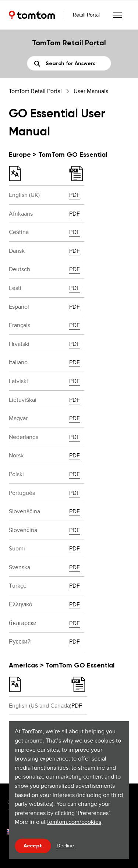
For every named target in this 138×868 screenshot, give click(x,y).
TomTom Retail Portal (35, 91)
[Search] (69, 63)
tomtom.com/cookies (74, 822)
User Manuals (91, 91)
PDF (75, 195)
